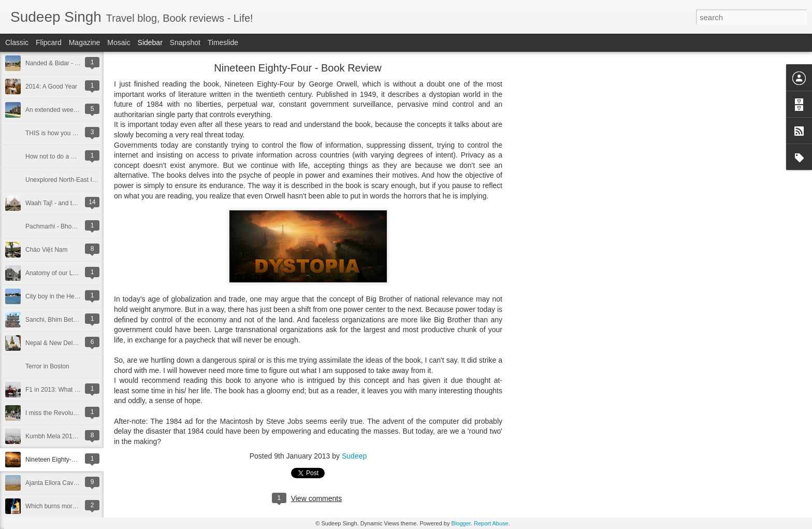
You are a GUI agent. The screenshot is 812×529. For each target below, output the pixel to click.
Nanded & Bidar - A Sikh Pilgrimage (74, 63)
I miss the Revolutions (56, 413)
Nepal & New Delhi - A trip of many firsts (81, 343)
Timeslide (223, 42)
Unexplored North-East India (64, 180)
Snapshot (185, 42)
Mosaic (119, 42)
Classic (17, 42)
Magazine (85, 42)
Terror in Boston (47, 366)
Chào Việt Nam (46, 250)
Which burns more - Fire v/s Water (72, 506)
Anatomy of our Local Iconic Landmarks (80, 273)
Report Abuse (491, 523)
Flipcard (49, 42)
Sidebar (150, 42)
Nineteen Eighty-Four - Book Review (76, 460)
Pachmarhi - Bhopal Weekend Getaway (80, 226)
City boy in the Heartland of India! (71, 296)
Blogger (461, 523)
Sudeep (354, 456)
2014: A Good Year (51, 87)
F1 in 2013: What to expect (62, 390)
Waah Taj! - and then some (62, 203)
